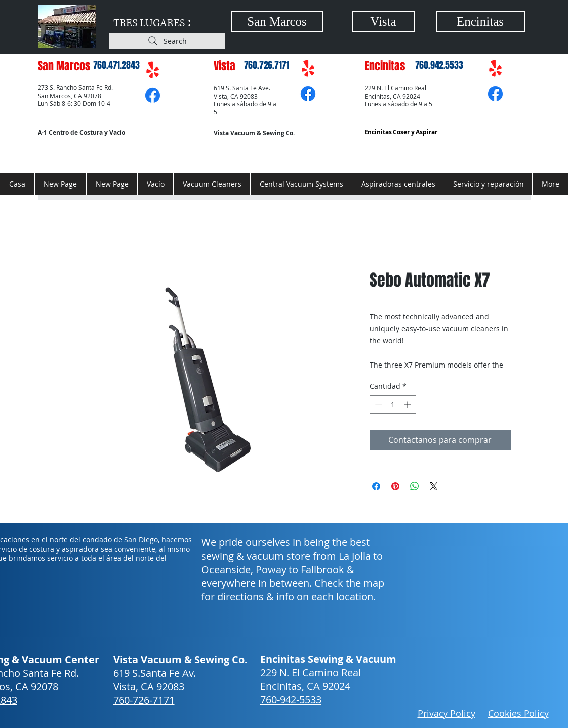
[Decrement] (378, 404)
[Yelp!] (153, 71)
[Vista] (384, 21)
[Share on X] (434, 486)
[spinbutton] (393, 404)
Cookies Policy (518, 713)
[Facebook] (153, 95)
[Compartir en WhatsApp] (415, 486)
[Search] (167, 41)
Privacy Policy (447, 713)
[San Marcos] (277, 21)
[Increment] (408, 404)
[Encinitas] (480, 21)
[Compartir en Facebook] (376, 486)
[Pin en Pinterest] (395, 486)
